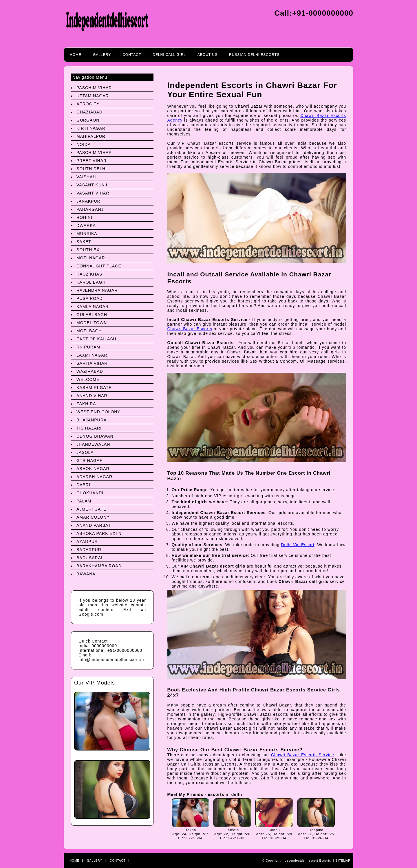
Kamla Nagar (93, 307)
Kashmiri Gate (94, 388)
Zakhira (86, 404)
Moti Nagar (91, 258)
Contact (132, 55)
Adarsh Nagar (94, 477)
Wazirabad (90, 371)
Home (76, 55)
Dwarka (86, 225)
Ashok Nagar (93, 469)
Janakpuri (89, 201)
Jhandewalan (93, 444)
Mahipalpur (91, 136)
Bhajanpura (92, 420)
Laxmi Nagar (92, 355)
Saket (84, 242)
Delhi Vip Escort (298, 545)
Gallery (102, 55)
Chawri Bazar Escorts (190, 329)
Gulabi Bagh (92, 315)
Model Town (92, 323)
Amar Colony (93, 517)
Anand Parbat (94, 525)
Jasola (85, 452)
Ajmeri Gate (91, 509)
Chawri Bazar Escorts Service (303, 755)
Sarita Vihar (92, 363)
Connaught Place (99, 266)
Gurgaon (88, 120)
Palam (84, 501)
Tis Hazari (89, 428)
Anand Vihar (92, 396)
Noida (84, 144)
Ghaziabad (89, 112)
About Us (207, 55)
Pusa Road (90, 298)
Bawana (86, 574)
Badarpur (89, 550)
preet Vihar (92, 161)
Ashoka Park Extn (99, 533)
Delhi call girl (169, 55)
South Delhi (92, 169)
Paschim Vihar (94, 88)
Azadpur (87, 542)
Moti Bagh (89, 331)
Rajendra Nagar (97, 290)
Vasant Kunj (92, 185)
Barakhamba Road (99, 566)
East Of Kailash (96, 339)
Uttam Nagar (93, 96)
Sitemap (343, 861)
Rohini (84, 217)
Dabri (83, 485)
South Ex (88, 250)
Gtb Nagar (90, 460)
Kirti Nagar (91, 128)
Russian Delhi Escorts (254, 55)
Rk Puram (88, 347)
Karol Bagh (91, 282)
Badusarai (89, 558)
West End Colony (98, 412)
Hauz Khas (89, 274)
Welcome (88, 379)
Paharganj (90, 209)
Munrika (87, 234)
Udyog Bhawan (95, 436)
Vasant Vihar (93, 193)
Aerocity (88, 104)
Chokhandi (90, 493)
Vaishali (87, 177)
